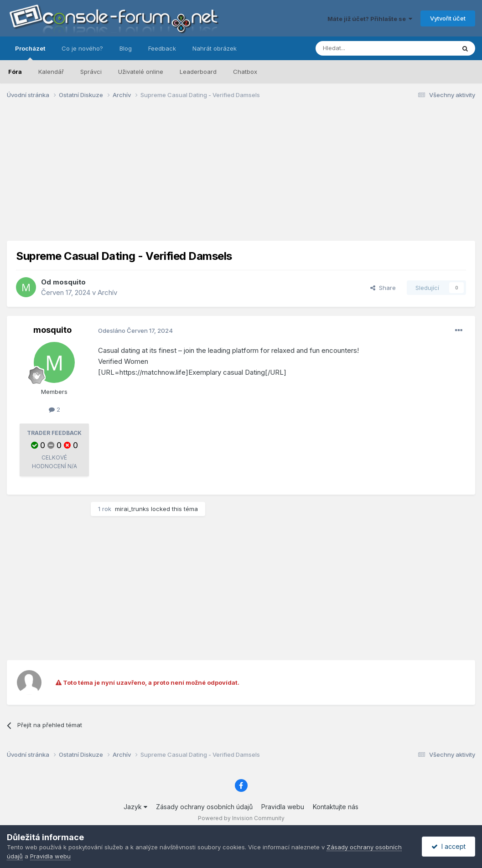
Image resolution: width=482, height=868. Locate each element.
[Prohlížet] (363, 48)
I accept (448, 846)
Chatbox (245, 72)
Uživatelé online (141, 72)
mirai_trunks (132, 509)
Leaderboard (198, 72)
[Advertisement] (241, 177)
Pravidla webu (283, 807)
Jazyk (135, 807)
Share (383, 288)
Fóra (15, 72)
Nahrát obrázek (215, 48)
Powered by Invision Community (241, 818)
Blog (126, 48)
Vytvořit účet (448, 18)
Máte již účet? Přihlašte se (370, 19)
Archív (107, 292)
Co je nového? (82, 48)
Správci (91, 72)
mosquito (69, 282)
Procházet (30, 52)
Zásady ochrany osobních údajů (204, 807)
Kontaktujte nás (336, 807)
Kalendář (51, 72)
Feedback (162, 48)
